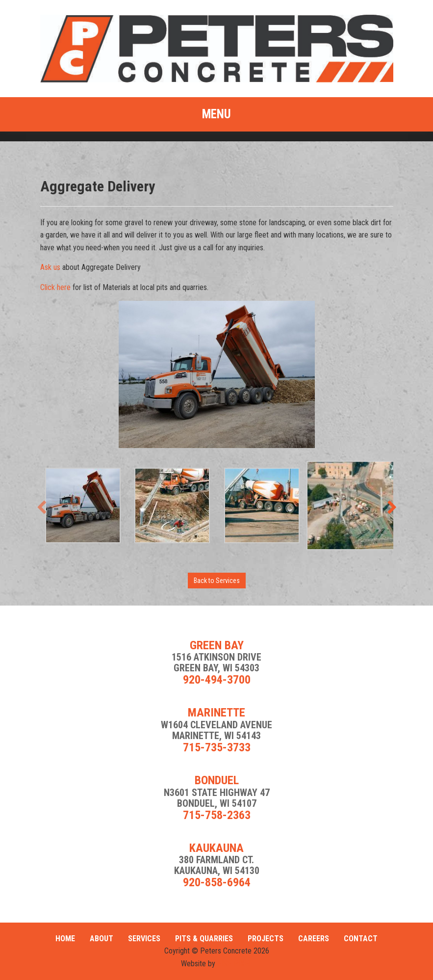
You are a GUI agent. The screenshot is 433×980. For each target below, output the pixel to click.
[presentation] (41, 508)
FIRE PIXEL (235, 964)
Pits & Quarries (204, 939)
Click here (55, 287)
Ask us (50, 267)
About (102, 939)
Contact (361, 939)
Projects (266, 939)
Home (65, 939)
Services (144, 939)
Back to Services (217, 581)
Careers (314, 939)
